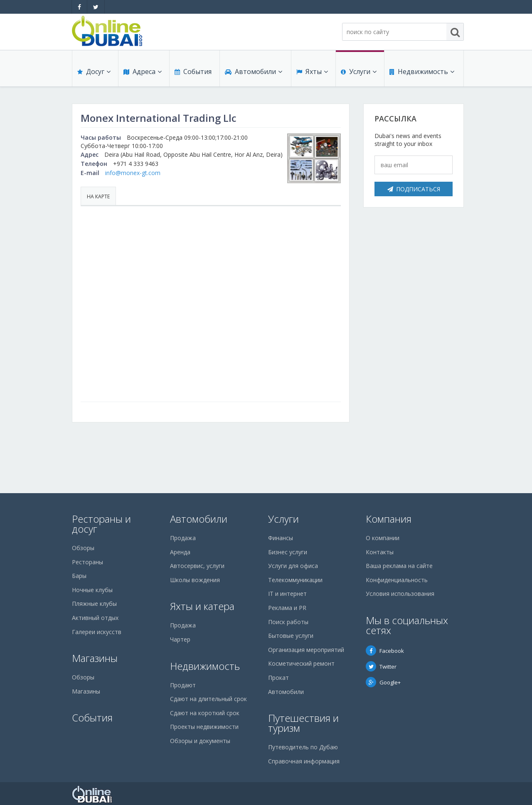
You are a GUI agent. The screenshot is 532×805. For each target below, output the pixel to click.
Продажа (183, 538)
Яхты (312, 72)
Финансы (281, 538)
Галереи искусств (97, 632)
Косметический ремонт (301, 663)
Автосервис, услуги (197, 566)
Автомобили (254, 72)
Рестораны (87, 562)
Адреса (143, 72)
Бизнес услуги (288, 552)
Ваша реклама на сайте (399, 566)
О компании (383, 538)
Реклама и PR (287, 608)
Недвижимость (422, 72)
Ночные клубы (92, 590)
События (193, 72)
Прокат (278, 678)
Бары (79, 576)
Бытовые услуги (291, 636)
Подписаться (414, 189)
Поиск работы (288, 622)
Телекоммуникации (295, 580)
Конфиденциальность (397, 580)
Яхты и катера (202, 606)
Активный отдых (95, 618)
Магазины (95, 658)
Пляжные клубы (94, 604)
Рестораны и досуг (101, 524)
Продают (183, 685)
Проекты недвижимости (204, 727)
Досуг (94, 72)
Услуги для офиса (293, 566)
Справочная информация (304, 761)
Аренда (180, 552)
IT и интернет (287, 594)
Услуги (359, 72)
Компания (389, 519)
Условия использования (400, 594)
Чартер (180, 639)
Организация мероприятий (306, 650)
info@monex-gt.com (133, 173)
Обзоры (83, 548)
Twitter (381, 667)
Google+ (383, 682)
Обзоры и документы (200, 741)
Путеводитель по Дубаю (303, 747)
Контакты (380, 552)
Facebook (385, 651)
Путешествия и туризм (303, 723)
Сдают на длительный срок (208, 699)
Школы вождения (195, 580)
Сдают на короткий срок (205, 713)
